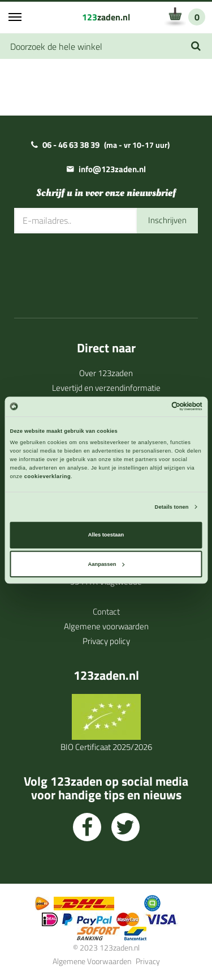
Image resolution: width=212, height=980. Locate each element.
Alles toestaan (106, 535)
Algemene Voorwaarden (92, 961)
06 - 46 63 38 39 (71, 145)
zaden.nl (106, 17)
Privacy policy (106, 641)
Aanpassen (107, 564)
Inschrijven (167, 220)
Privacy (148, 961)
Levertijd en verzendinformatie (106, 388)
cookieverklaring (47, 476)
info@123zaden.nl (112, 169)
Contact (106, 612)
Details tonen (172, 507)
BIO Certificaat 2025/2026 (106, 747)
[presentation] (100, 267)
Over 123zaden (106, 373)
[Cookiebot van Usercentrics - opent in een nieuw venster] (153, 407)
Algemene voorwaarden (106, 626)
